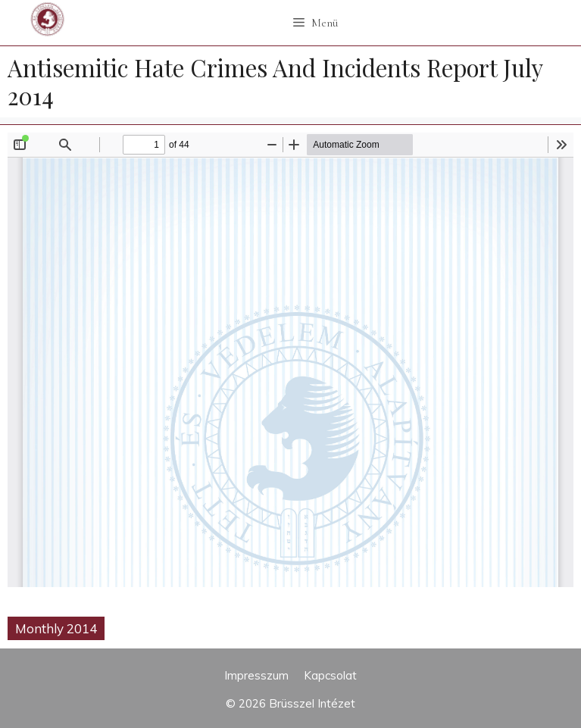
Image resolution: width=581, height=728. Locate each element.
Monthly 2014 (56, 628)
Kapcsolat (330, 675)
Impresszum (256, 675)
